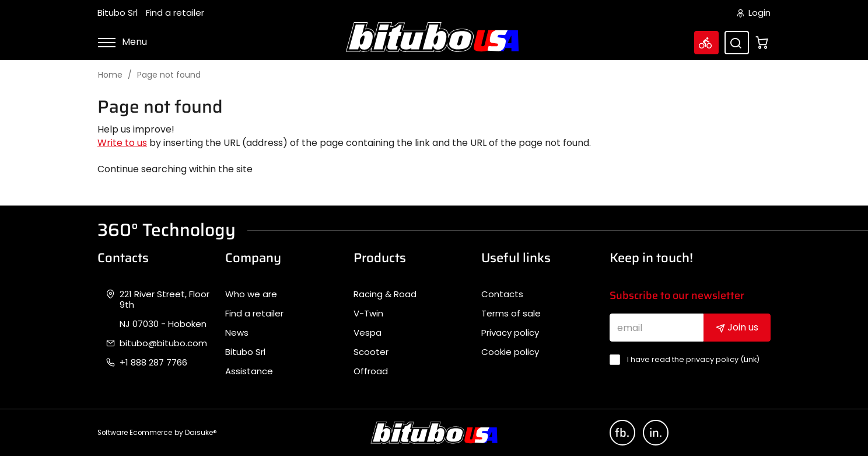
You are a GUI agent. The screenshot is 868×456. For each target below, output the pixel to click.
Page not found (169, 75)
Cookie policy (510, 352)
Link (750, 359)
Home (110, 75)
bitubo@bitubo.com (163, 343)
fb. (622, 433)
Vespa (367, 333)
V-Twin (368, 314)
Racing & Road (385, 294)
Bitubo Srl (118, 13)
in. (656, 433)
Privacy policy (510, 333)
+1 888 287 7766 (153, 363)
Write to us (122, 143)
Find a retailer (175, 13)
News (237, 333)
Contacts (502, 294)
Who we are (251, 294)
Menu (122, 42)
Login (754, 13)
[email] (657, 328)
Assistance (249, 371)
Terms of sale (511, 314)
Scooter (371, 352)
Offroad (371, 371)
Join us (737, 327)
